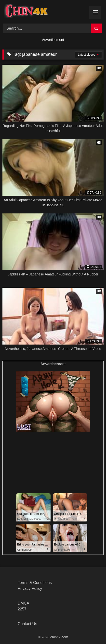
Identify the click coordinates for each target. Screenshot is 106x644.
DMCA (23, 603)
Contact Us (27, 624)
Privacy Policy (30, 588)
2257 (22, 609)
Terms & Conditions (35, 583)
